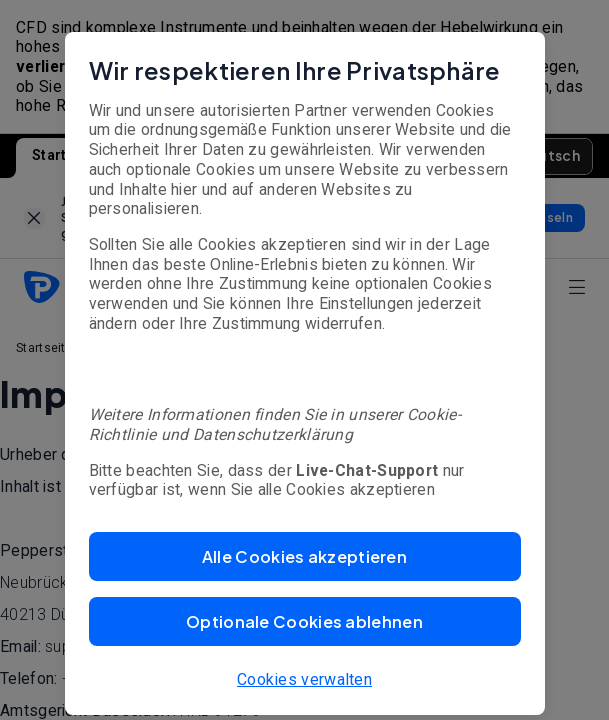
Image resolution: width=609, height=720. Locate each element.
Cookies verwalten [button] (304, 679)
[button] (305, 556)
